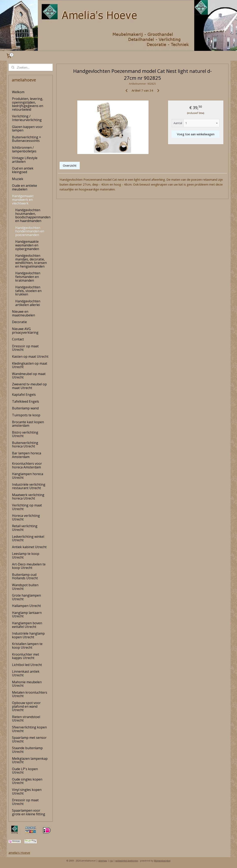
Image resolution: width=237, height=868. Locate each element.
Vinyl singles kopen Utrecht (27, 791)
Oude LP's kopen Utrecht (25, 771)
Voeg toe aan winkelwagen (196, 134)
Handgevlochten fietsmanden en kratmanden (28, 277)
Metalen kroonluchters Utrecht (30, 694)
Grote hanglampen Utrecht (26, 597)
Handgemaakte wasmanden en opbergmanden (27, 245)
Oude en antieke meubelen (25, 187)
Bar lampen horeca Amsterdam (27, 455)
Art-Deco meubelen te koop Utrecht (29, 566)
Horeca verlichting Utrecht (26, 517)
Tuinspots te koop (26, 415)
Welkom (18, 92)
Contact (18, 339)
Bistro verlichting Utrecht (25, 434)
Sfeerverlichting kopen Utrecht (29, 729)
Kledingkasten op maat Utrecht (30, 365)
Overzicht (70, 165)
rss (111, 861)
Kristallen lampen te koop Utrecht (27, 646)
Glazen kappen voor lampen (27, 129)
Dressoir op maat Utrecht (25, 348)
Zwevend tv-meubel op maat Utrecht (29, 386)
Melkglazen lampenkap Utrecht (30, 760)
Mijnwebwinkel (162, 861)
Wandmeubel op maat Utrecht (29, 376)
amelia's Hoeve (19, 853)
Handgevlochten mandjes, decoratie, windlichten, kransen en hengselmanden (31, 261)
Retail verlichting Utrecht (25, 528)
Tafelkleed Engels (26, 401)
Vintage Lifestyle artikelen (25, 160)
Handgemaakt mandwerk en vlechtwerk (23, 200)
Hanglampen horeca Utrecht (28, 476)
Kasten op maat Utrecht (30, 356)
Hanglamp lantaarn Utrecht (27, 614)
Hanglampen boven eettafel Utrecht (27, 625)
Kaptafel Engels (24, 395)
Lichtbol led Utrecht (27, 665)
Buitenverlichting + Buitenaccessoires (27, 139)
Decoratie (19, 322)
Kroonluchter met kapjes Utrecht (26, 656)
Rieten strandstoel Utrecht (26, 719)
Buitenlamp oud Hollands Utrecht (25, 576)
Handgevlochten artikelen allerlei (28, 303)
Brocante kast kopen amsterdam (28, 424)
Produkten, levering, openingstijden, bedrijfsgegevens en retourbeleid (28, 104)
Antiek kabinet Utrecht (29, 547)
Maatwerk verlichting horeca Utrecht (28, 497)
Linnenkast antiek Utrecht (26, 673)
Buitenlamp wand (25, 408)
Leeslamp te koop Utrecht (26, 555)
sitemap (103, 861)
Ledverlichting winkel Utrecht (28, 538)
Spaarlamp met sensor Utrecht (29, 739)
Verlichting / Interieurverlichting (27, 118)
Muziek (18, 179)
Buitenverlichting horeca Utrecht (25, 445)
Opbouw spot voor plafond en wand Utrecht (26, 706)
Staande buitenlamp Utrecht (27, 750)
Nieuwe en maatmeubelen (23, 313)
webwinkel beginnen (127, 861)
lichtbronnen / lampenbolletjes (24, 149)
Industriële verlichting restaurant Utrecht (29, 486)
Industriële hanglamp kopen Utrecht (28, 635)
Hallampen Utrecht (26, 606)
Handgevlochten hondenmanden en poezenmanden (30, 231)
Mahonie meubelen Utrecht (27, 684)
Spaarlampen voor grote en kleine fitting (29, 812)
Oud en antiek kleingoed (23, 170)
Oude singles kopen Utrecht (27, 781)
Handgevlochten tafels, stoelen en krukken (28, 291)
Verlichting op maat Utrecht (27, 507)
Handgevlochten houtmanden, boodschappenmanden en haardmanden (33, 215)
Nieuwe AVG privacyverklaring (25, 331)
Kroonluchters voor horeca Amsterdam (27, 465)
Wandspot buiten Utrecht (25, 587)
